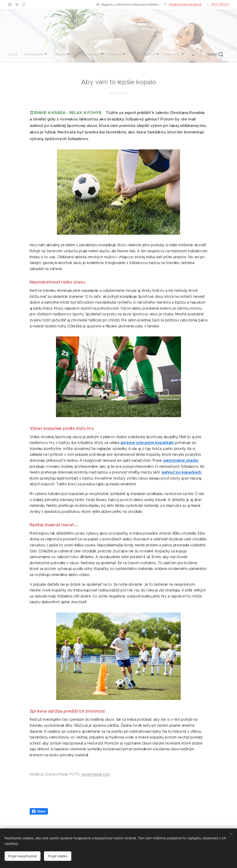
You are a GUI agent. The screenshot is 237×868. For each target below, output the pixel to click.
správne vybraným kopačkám (147, 443)
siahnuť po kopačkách (182, 472)
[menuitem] (67, 54)
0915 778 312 (220, 4)
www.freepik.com (96, 774)
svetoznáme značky (181, 460)
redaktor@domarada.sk (185, 4)
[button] (157, 54)
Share (39, 811)
